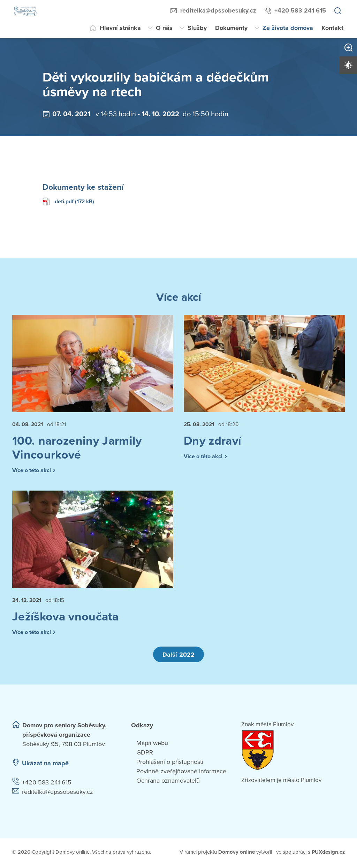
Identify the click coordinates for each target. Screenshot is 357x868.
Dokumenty (231, 28)
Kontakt (332, 28)
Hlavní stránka (120, 28)
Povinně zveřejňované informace (181, 773)
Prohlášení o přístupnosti (170, 764)
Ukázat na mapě (45, 765)
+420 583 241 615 (300, 10)
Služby (197, 28)
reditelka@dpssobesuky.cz (218, 10)
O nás (164, 28)
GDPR (145, 754)
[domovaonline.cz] (237, 854)
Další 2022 (178, 656)
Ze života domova (288, 28)
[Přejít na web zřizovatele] (293, 752)
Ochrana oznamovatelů (168, 783)
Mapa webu (152, 745)
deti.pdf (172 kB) (69, 202)
